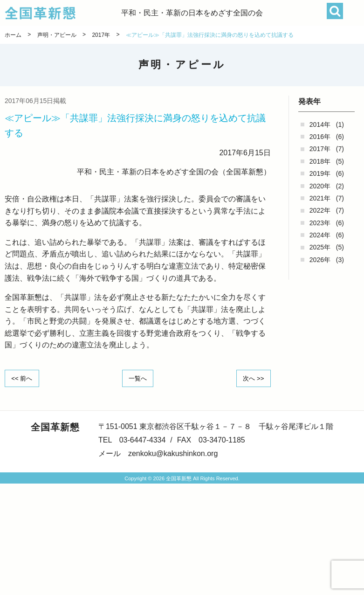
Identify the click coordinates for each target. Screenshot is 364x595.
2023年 (320, 223)
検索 (335, 11)
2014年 (320, 125)
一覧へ (137, 378)
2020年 (320, 186)
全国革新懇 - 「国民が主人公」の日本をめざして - (63, 13)
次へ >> (252, 378)
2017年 (320, 149)
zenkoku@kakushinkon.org (173, 453)
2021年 (320, 198)
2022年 (320, 210)
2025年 (320, 247)
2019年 (320, 173)
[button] (354, 13)
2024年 (320, 235)
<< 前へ (24, 378)
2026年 (320, 260)
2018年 (320, 161)
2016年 (320, 137)
